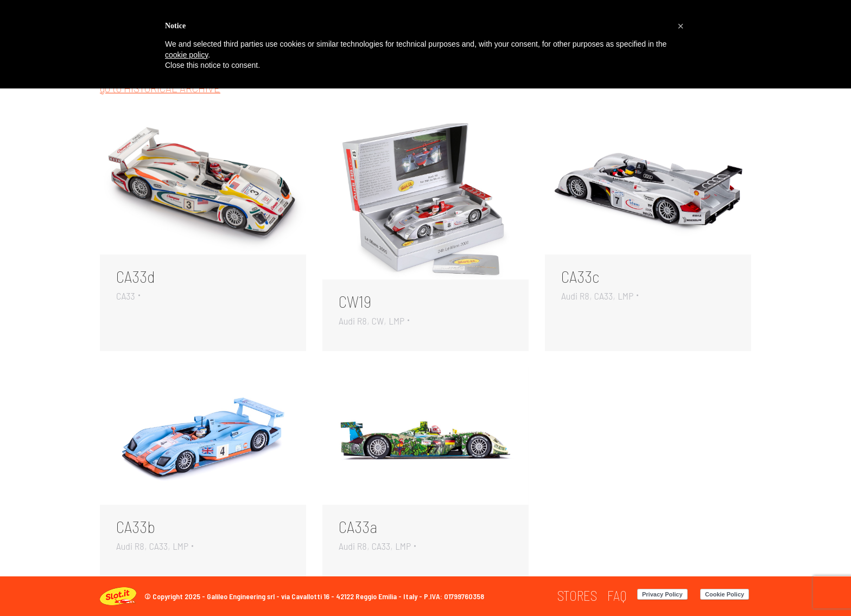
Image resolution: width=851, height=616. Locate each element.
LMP (396, 321)
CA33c (580, 276)
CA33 (126, 296)
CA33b (136, 526)
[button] (681, 26)
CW (378, 321)
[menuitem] (577, 596)
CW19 (355, 301)
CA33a (358, 526)
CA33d (136, 276)
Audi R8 (353, 321)
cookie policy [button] (186, 55)
